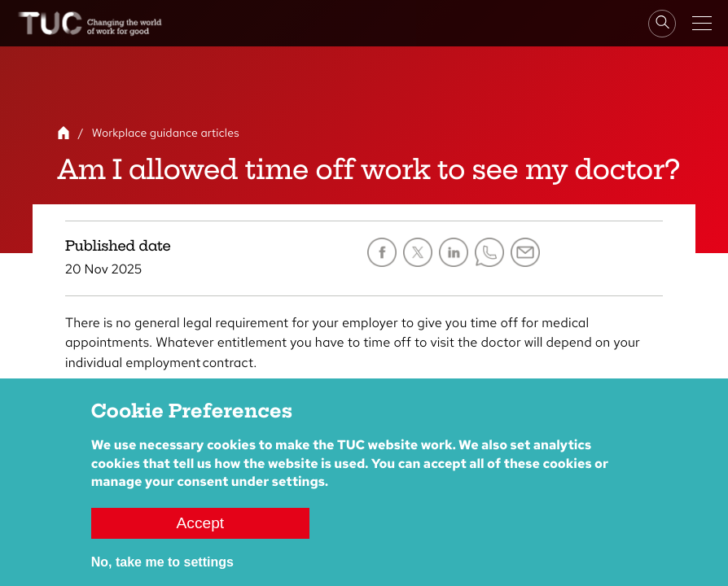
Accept (201, 523)
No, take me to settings (162, 562)
